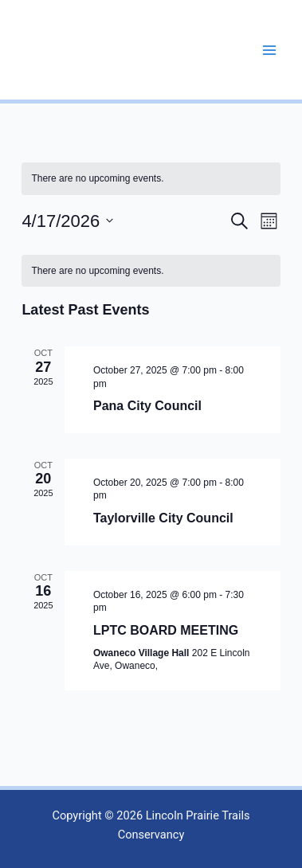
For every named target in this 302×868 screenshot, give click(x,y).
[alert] (151, 271)
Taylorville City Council (163, 518)
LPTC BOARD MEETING (166, 630)
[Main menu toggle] (269, 50)
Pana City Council (147, 406)
